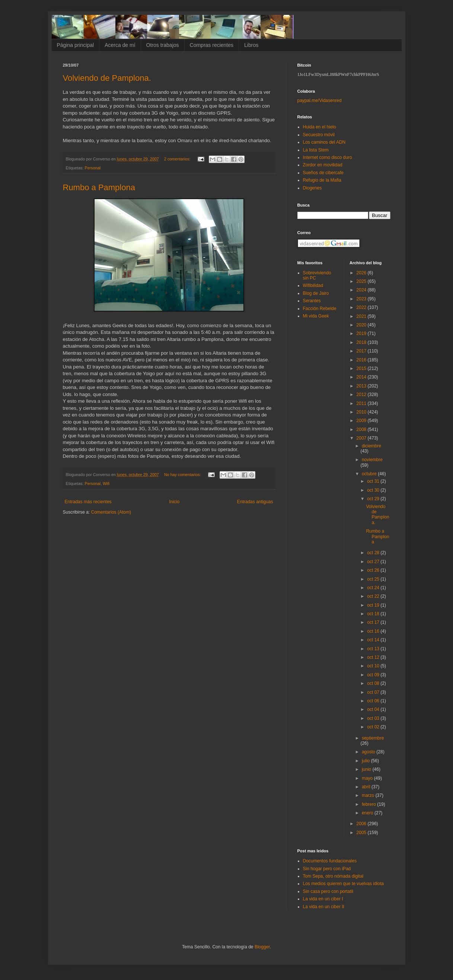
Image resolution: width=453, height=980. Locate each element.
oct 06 (374, 701)
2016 (362, 360)
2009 (362, 421)
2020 (362, 325)
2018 (362, 342)
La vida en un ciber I (323, 899)
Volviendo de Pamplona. (107, 78)
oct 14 (374, 640)
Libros (251, 45)
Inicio (174, 502)
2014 (362, 377)
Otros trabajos (163, 45)
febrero (369, 804)
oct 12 (374, 657)
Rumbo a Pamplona (99, 187)
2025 (362, 281)
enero (368, 813)
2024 (362, 290)
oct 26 (374, 570)
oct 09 (374, 675)
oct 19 (374, 605)
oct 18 (374, 614)
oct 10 (374, 666)
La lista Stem (316, 150)
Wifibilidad (313, 285)
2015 (362, 368)
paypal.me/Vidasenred (320, 100)
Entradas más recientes (88, 502)
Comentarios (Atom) (111, 512)
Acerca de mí (120, 45)
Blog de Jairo (316, 293)
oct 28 (374, 553)
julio (366, 761)
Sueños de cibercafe (323, 173)
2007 (362, 438)
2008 (362, 430)
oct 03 (374, 718)
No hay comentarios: (183, 475)
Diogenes (312, 188)
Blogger (262, 947)
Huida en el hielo (320, 127)
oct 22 (374, 596)
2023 (362, 299)
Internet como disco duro (328, 157)
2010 (362, 412)
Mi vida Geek (316, 316)
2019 (362, 333)
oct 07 (374, 692)
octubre (370, 474)
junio (367, 769)
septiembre (373, 738)
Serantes (312, 301)
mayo (368, 778)
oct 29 (374, 499)
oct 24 (374, 588)
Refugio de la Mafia (322, 180)
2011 (362, 403)
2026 (362, 273)
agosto (369, 752)
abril (367, 787)
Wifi (106, 483)
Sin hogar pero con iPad (327, 869)
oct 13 (374, 649)
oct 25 (374, 579)
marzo (369, 795)
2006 (362, 824)
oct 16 (374, 631)
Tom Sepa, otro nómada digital (333, 876)
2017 (362, 351)
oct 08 (374, 683)
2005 (362, 833)
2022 (362, 307)
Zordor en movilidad (323, 165)
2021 (362, 316)
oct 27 (374, 562)
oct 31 (374, 481)
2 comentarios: (178, 159)
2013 (362, 386)
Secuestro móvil (319, 135)
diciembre (371, 446)
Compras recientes (212, 45)
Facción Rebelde (320, 309)
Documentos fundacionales (330, 861)
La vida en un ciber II (324, 907)
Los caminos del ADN (324, 142)
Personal (93, 168)
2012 (362, 395)
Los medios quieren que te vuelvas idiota (343, 884)
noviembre (372, 460)
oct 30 (374, 490)
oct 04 (374, 709)
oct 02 (374, 727)
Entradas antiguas (255, 502)
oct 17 (374, 622)
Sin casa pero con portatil (328, 891)
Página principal (76, 45)
